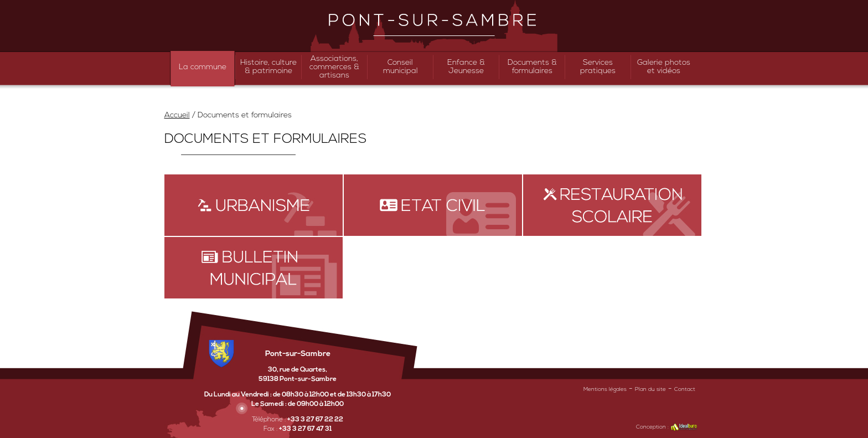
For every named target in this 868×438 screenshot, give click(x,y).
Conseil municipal (401, 67)
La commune (203, 67)
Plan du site (650, 390)
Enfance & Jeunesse (466, 67)
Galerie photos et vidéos (664, 67)
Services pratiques (598, 67)
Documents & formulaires (532, 67)
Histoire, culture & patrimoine (268, 67)
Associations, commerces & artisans (334, 67)
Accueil (177, 115)
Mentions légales (605, 390)
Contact (685, 390)
